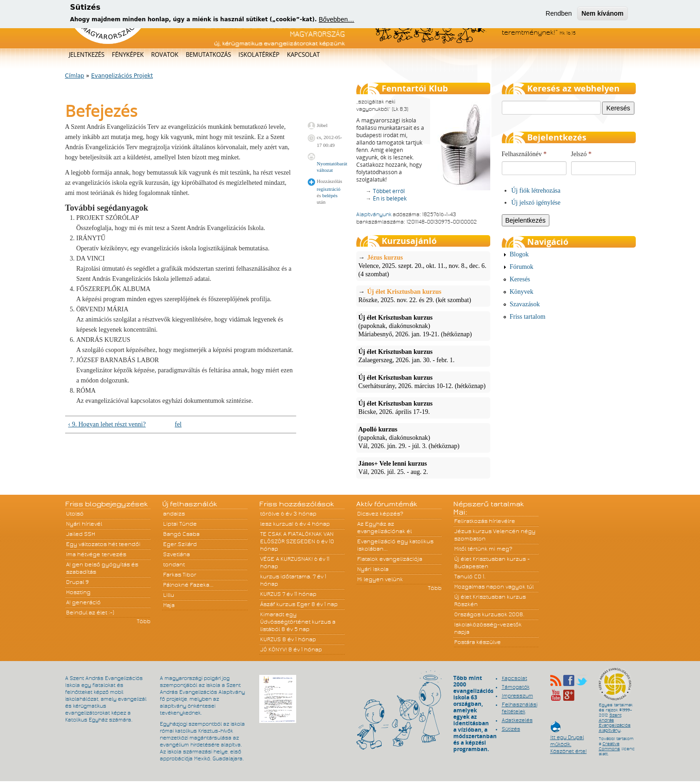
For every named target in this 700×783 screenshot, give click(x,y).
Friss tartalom (527, 317)
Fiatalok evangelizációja (390, 559)
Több (144, 621)
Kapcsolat (303, 55)
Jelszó (581, 154)
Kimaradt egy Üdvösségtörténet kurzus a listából (298, 622)
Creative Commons (609, 746)
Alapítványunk (374, 214)
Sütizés (511, 729)
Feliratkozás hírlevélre (485, 521)
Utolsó (75, 514)
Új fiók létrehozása (536, 191)
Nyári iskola (373, 569)
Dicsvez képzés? (380, 514)
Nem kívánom (602, 12)
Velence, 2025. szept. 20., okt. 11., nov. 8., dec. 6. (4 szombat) (423, 266)
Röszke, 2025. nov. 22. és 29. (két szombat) (423, 296)
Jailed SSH (81, 534)
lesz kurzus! (277, 524)
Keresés (520, 279)
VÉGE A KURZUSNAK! (286, 559)
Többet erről (389, 191)
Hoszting (78, 592)
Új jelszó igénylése (536, 203)
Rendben (559, 12)
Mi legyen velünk (380, 579)
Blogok (519, 254)
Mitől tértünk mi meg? (483, 549)
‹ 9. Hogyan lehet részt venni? (107, 424)
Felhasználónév (524, 154)
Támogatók (516, 687)
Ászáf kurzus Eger (285, 604)
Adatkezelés (517, 720)
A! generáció (83, 602)
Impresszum (517, 696)
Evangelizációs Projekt (122, 76)
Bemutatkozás (208, 55)
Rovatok (165, 55)
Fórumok (521, 267)
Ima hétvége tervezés (96, 554)
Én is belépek (390, 198)
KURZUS (271, 594)
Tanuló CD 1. (470, 577)
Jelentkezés (87, 55)
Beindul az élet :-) (90, 613)
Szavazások (525, 304)
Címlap (75, 76)
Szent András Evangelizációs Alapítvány (615, 723)
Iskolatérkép (259, 55)
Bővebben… (337, 18)
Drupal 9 (77, 582)
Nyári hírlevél (84, 524)
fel (178, 424)
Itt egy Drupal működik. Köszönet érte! (569, 740)
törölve (270, 514)
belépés (330, 195)
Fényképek (128, 55)
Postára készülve (478, 642)
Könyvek (521, 292)
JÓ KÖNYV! (274, 649)
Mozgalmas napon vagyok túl (494, 587)
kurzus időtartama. (286, 577)
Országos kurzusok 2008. (489, 614)
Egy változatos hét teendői (103, 544)
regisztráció (329, 189)
